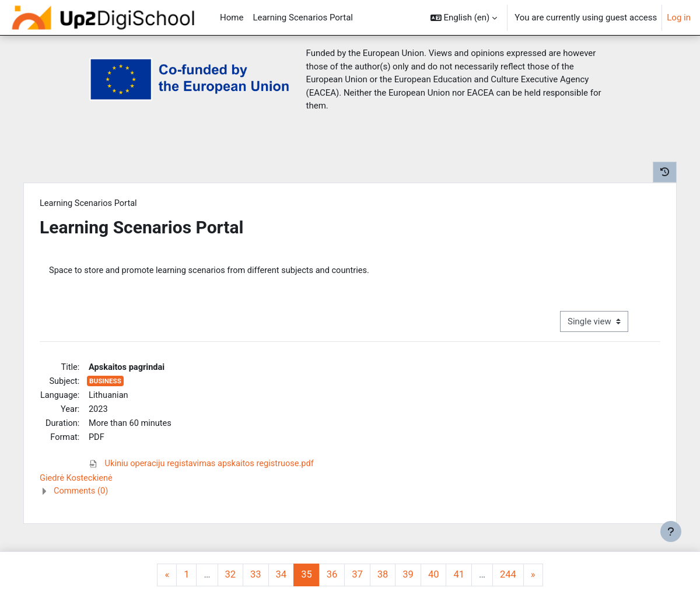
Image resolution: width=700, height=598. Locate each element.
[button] (464, 18)
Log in (679, 18)
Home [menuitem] (232, 18)
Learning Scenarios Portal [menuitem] (303, 18)
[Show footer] (671, 531)
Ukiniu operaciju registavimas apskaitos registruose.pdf (218, 467)
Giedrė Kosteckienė (82, 482)
